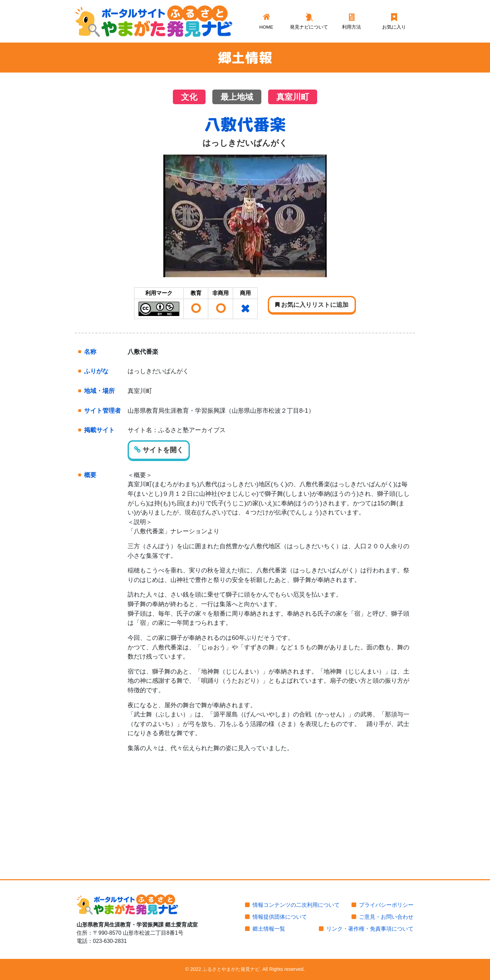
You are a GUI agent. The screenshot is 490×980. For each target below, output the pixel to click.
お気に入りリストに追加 (312, 305)
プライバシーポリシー (386, 905)
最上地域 (237, 97)
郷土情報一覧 (269, 929)
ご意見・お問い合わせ (386, 917)
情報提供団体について (280, 917)
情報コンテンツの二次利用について (296, 905)
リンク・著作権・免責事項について (370, 929)
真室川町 (293, 97)
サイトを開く (159, 450)
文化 (189, 97)
